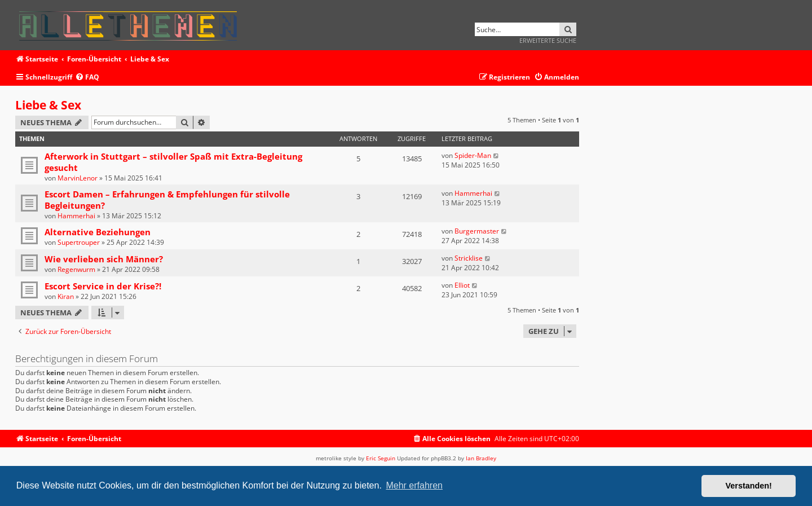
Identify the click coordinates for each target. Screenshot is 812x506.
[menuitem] (87, 78)
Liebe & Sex (48, 105)
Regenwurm (76, 269)
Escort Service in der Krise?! (103, 286)
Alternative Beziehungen (98, 232)
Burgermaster (477, 231)
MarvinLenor (78, 178)
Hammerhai (76, 216)
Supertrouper (79, 242)
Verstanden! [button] (749, 486)
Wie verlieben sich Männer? (104, 259)
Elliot (462, 285)
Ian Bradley (481, 458)
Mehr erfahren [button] (414, 485)
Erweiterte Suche (548, 40)
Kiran (66, 296)
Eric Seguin (381, 458)
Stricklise (469, 258)
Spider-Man (473, 155)
